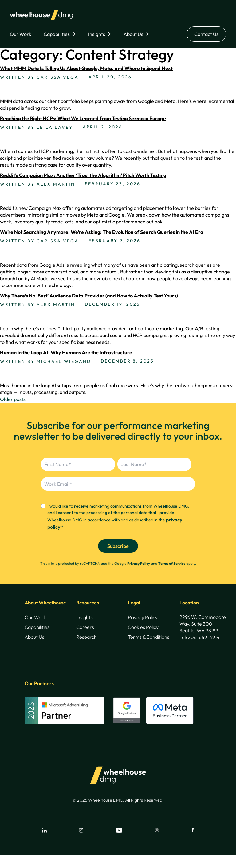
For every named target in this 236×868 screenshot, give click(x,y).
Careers (85, 627)
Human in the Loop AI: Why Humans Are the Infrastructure (66, 352)
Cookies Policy (143, 627)
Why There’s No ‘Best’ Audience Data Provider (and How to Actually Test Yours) (89, 296)
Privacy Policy (139, 563)
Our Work (21, 34)
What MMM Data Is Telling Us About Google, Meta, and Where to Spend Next (86, 68)
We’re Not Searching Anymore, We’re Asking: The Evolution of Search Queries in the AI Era (102, 232)
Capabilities (57, 34)
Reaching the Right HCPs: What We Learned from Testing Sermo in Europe (83, 118)
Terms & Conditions (149, 637)
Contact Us (206, 34)
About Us (133, 34)
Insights (97, 34)
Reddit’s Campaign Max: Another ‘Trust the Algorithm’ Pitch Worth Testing (83, 175)
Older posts (13, 399)
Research (87, 637)
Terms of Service (172, 563)
